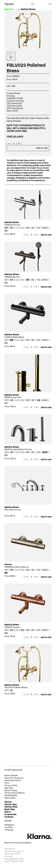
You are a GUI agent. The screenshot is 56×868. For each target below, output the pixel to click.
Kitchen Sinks (11, 807)
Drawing (11, 96)
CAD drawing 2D (14, 103)
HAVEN (8, 821)
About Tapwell (11, 775)
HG (39, 228)
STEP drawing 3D (15, 108)
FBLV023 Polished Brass (16, 687)
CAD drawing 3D (14, 106)
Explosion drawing (15, 101)
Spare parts (12, 111)
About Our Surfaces (14, 778)
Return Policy (11, 790)
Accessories (11, 814)
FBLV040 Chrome (13, 510)
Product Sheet (14, 93)
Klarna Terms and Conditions (18, 843)
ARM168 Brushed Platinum (17, 567)
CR (8, 86)
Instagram (9, 825)
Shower (8, 802)
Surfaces (9, 817)
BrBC (45, 228)
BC (33, 228)
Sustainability (11, 795)
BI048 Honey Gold (13, 397)
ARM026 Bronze (12, 277)
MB (12, 228)
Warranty (9, 788)
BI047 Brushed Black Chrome (18, 449)
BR (28, 228)
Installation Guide (15, 98)
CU (22, 228)
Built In (8, 812)
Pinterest (9, 830)
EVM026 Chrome (12, 225)
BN (6, 231)
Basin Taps (10, 809)
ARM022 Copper (12, 627)
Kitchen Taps (11, 804)
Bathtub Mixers (28, 9)
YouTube (9, 827)
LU (14, 86)
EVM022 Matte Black (14, 337)
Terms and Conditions (15, 793)
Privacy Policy (11, 785)
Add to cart (42, 148)
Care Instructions (13, 780)
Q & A (7, 783)
